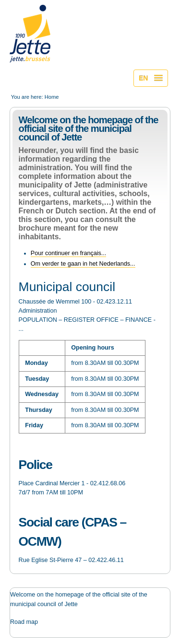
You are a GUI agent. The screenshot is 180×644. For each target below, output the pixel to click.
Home (52, 97)
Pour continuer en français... (69, 253)
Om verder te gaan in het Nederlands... (83, 264)
